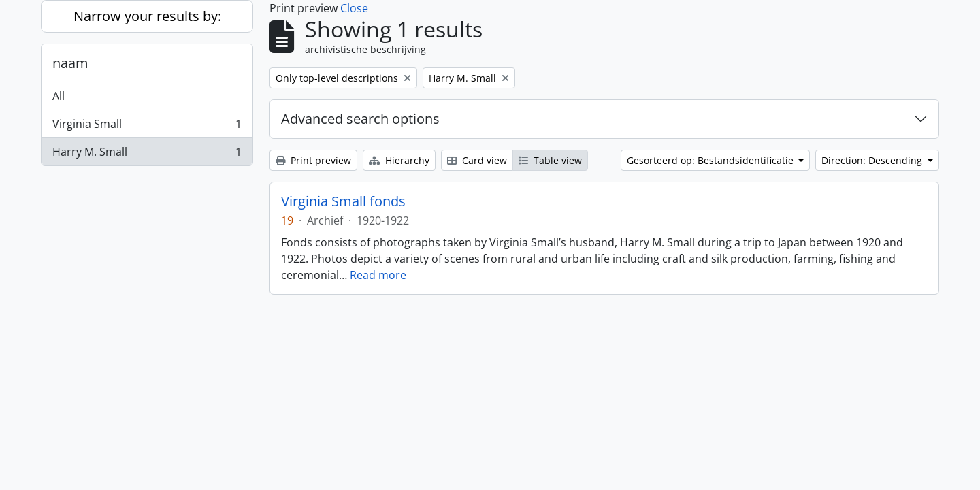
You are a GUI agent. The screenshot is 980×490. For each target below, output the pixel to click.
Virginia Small (147, 127)
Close (354, 8)
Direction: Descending (873, 160)
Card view (477, 160)
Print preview (313, 160)
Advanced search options (360, 119)
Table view (550, 160)
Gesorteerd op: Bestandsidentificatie (712, 160)
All (59, 96)
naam (70, 63)
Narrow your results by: (147, 16)
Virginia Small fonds (343, 201)
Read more (378, 275)
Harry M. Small (147, 154)
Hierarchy (399, 160)
